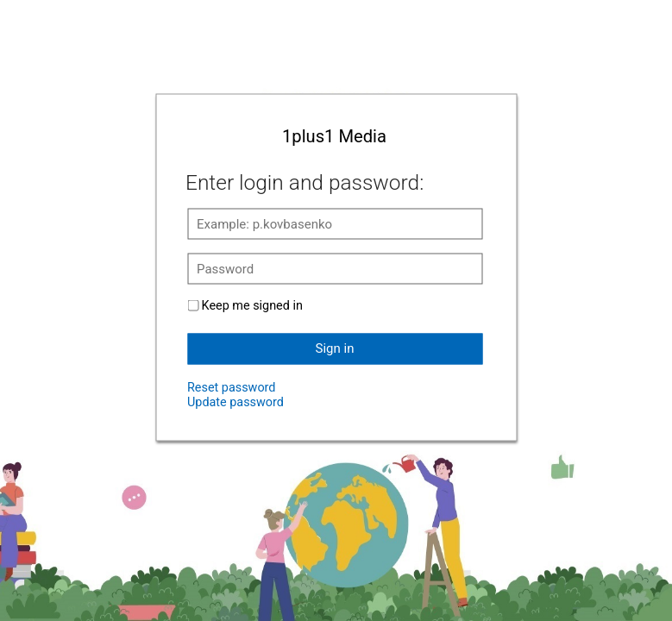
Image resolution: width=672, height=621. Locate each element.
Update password (236, 401)
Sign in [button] (335, 348)
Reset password (231, 387)
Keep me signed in (252, 305)
